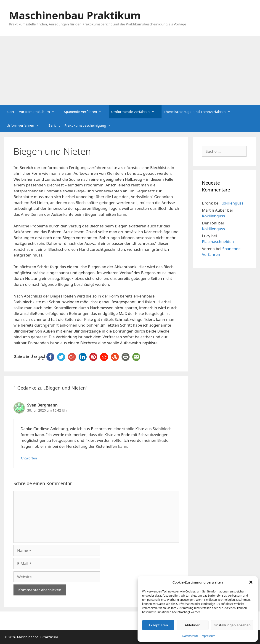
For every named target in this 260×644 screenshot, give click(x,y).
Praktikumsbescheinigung (90, 125)
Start (11, 112)
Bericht (54, 125)
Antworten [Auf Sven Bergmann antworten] (29, 458)
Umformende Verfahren (135, 112)
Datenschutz (190, 636)
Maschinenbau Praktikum (75, 15)
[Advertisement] (130, 70)
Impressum (208, 636)
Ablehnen (193, 625)
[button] (251, 582)
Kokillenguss (232, 203)
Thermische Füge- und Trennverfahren (200, 112)
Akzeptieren (158, 625)
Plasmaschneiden (218, 241)
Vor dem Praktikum (39, 112)
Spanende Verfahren (85, 112)
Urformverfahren (25, 125)
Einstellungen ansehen (232, 625)
